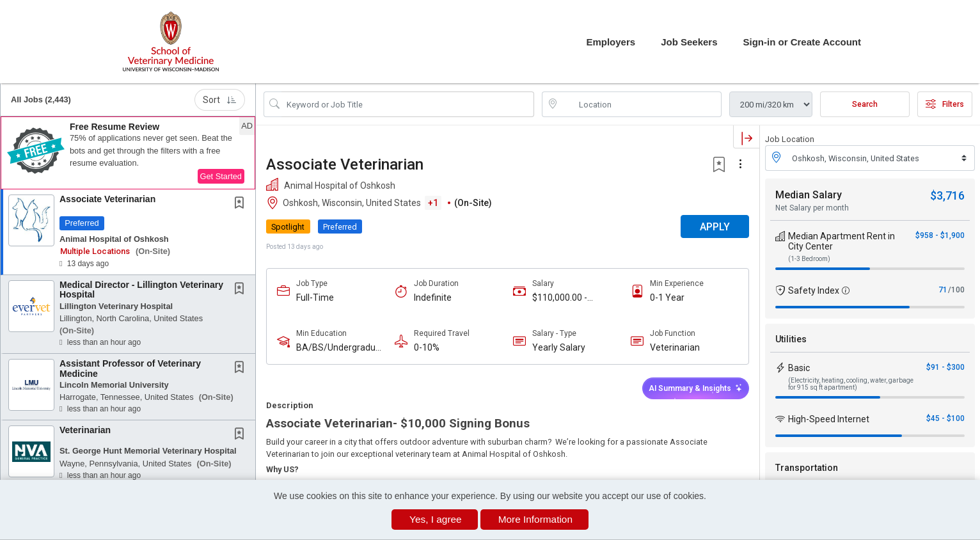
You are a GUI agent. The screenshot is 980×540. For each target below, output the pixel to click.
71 (943, 290)
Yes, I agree (436, 519)
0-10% (427, 347)
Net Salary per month (812, 208)
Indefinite (433, 298)
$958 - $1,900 (940, 235)
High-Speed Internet (829, 419)
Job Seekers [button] (689, 42)
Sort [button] (220, 100)
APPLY (715, 227)
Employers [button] (611, 42)
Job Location (790, 139)
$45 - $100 (945, 418)
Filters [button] (945, 104)
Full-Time (315, 298)
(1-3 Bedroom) (809, 259)
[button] (128, 153)
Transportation (807, 468)
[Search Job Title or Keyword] (408, 104)
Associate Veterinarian (107, 199)
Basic (799, 368)
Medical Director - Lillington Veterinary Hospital (141, 290)
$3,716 (947, 195)
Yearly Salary (559, 347)
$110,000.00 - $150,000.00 (560, 298)
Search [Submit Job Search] (865, 104)
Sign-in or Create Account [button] (802, 42)
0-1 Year (667, 298)
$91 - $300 (945, 367)
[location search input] (641, 104)
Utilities (791, 339)
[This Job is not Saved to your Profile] (242, 204)
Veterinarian (85, 430)
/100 (956, 290)
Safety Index (814, 290)
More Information (535, 519)
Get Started (221, 176)
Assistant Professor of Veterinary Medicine (130, 368)
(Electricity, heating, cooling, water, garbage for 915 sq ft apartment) (851, 384)
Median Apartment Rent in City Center (842, 241)
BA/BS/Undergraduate (340, 348)
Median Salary (809, 195)
